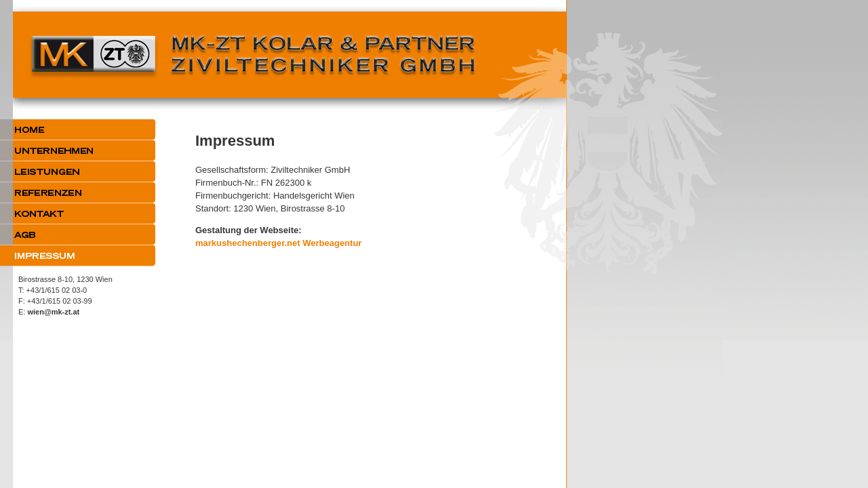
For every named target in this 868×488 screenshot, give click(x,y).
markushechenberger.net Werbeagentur (278, 243)
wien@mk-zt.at (53, 312)
